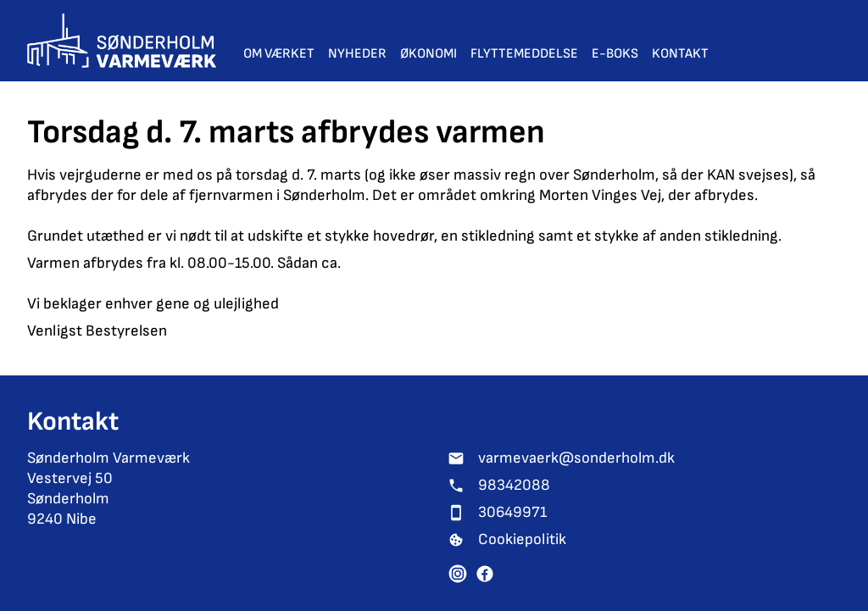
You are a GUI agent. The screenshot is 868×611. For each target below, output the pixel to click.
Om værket (279, 54)
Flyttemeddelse (524, 54)
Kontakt (680, 54)
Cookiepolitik (522, 539)
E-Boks (615, 54)
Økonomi (428, 54)
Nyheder (357, 54)
